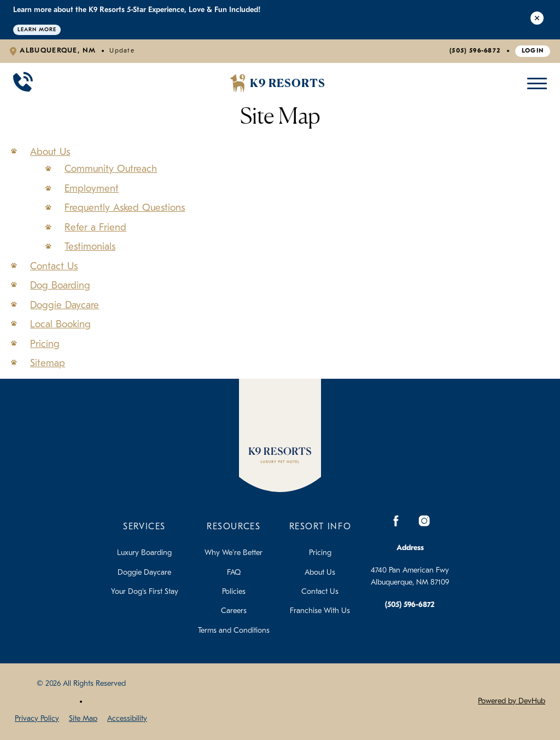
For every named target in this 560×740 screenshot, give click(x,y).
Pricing (45, 345)
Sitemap (48, 364)
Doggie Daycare (65, 306)
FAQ (234, 573)
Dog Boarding (60, 286)
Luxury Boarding (144, 553)
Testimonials (90, 247)
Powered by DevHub (512, 701)
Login (533, 51)
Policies (234, 592)
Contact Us (54, 267)
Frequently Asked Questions (125, 208)
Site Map (83, 719)
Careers (234, 611)
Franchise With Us (320, 611)
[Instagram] (424, 521)
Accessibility (127, 719)
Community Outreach (111, 169)
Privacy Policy (37, 719)
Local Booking (60, 325)
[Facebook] (396, 521)
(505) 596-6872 (475, 51)
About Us (50, 152)
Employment (92, 189)
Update (122, 51)
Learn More (37, 30)
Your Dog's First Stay (145, 592)
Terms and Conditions (234, 631)
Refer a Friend (95, 228)
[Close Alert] (537, 20)
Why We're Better (234, 553)
